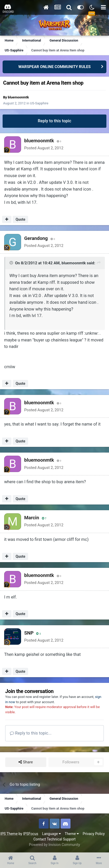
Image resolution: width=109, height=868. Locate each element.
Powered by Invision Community (54, 845)
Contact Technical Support (54, 839)
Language (52, 834)
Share (26, 762)
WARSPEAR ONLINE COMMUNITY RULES (54, 67)
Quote (20, 219)
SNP (29, 633)
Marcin (32, 518)
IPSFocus (31, 834)
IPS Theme (9, 834)
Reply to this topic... (31, 733)
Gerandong (36, 238)
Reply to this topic (54, 121)
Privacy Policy (94, 834)
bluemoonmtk (18, 97)
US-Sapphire (39, 103)
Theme (72, 834)
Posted (44, 148)
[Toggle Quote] (12, 263)
